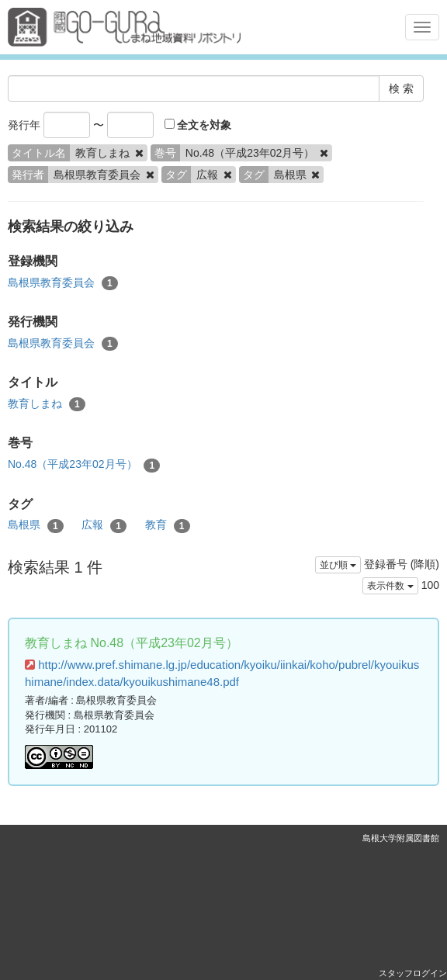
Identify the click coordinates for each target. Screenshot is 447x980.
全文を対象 (198, 125)
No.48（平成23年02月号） (84, 465)
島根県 (36, 525)
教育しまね (47, 404)
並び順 (338, 565)
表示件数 (390, 586)
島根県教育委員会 (63, 283)
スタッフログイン (413, 973)
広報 (104, 525)
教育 (168, 525)
